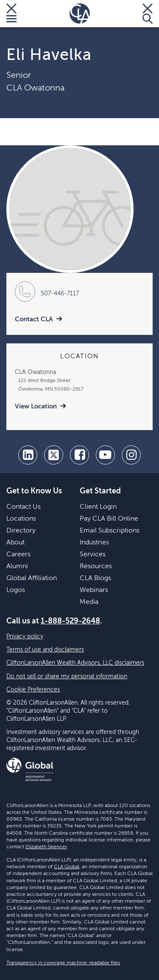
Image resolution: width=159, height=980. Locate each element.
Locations (21, 519)
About (15, 543)
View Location (36, 406)
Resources (96, 566)
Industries (94, 543)
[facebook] (79, 455)
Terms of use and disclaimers (45, 650)
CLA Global (67, 867)
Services (93, 555)
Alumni (17, 566)
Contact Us (24, 507)
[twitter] (54, 455)
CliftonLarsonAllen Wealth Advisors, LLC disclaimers (75, 663)
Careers (18, 555)
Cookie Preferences (33, 690)
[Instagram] (131, 455)
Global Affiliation (32, 578)
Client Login (98, 507)
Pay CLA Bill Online (109, 519)
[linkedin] (28, 455)
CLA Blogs (95, 578)
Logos (16, 590)
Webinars (94, 590)
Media (89, 602)
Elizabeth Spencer (46, 847)
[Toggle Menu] (11, 14)
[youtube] (105, 455)
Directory (21, 531)
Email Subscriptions (110, 531)
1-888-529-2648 (70, 621)
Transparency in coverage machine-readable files (63, 963)
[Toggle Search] (148, 14)
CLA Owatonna (35, 88)
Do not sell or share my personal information (67, 677)
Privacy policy (25, 637)
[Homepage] (80, 14)
